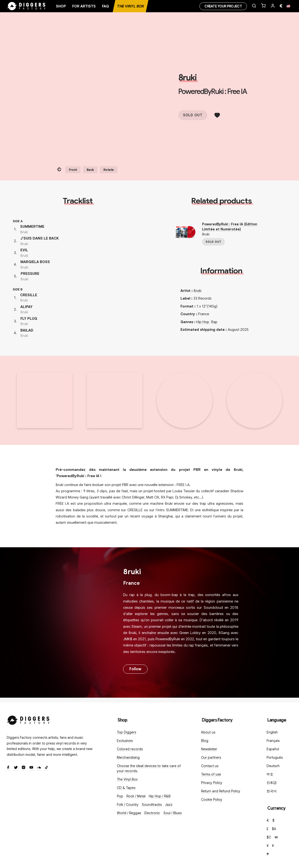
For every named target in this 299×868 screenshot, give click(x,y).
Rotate (109, 170)
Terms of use (211, 774)
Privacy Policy (212, 783)
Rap (214, 322)
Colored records (130, 749)
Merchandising (128, 757)
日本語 (272, 783)
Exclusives (125, 741)
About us (208, 732)
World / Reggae (129, 813)
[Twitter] (16, 768)
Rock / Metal (136, 796)
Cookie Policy (212, 800)
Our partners (211, 757)
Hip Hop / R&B (160, 796)
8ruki (187, 78)
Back (90, 170)
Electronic (152, 813)
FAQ (105, 6)
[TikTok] (47, 768)
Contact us (210, 766)
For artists (84, 6)
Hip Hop (203, 322)
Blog (205, 741)
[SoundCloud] (39, 768)
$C (269, 837)
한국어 (272, 791)
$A (274, 829)
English (272, 732)
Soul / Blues (173, 813)
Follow (135, 669)
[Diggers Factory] (28, 719)
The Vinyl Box (131, 6)
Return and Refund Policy (221, 791)
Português (275, 757)
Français (273, 741)
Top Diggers (126, 732)
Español (273, 749)
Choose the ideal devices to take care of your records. (149, 768)
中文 (270, 774)
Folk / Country (128, 805)
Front (73, 170)
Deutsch (273, 766)
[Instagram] (24, 768)
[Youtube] (31, 768)
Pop (120, 796)
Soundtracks (152, 805)
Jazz (169, 805)
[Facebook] (8, 768)
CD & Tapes (126, 788)
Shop (61, 6)
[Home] (26, 6)
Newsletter (209, 749)
